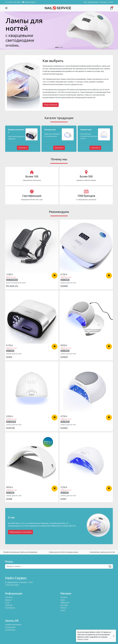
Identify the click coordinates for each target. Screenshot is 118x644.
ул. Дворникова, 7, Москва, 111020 (98, 2)
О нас (7, 603)
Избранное (65, 603)
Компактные (10, 630)
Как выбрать (10, 608)
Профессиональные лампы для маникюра (20, 552)
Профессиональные (13, 625)
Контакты (9, 597)
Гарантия (9, 605)
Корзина (64, 597)
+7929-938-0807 (13, 2)
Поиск (63, 610)
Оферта (8, 600)
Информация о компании (20, 532)
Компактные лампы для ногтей (102, 552)
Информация (28, 2)
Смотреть (23, 148)
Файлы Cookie (83, 639)
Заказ (63, 600)
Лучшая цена (10, 627)
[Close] (114, 636)
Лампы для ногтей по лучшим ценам (63, 552)
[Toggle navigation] (6, 8)
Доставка (64, 605)
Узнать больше (51, 105)
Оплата (63, 608)
